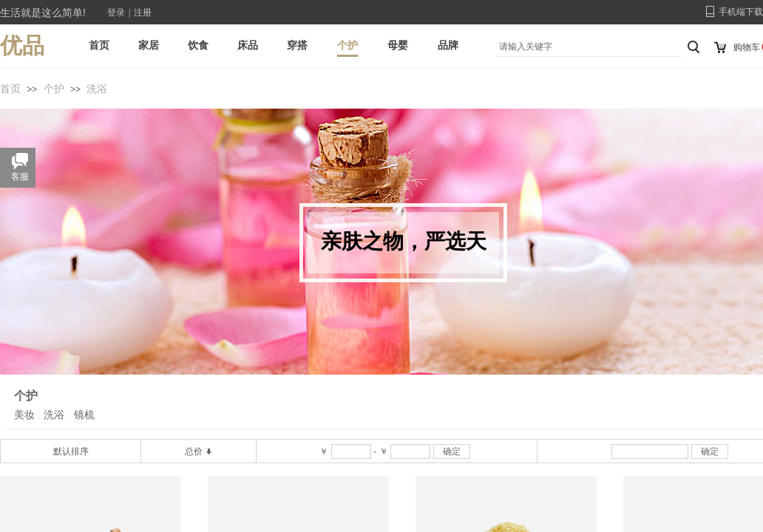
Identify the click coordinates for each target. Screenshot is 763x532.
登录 (116, 13)
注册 (143, 13)
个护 (54, 89)
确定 (452, 451)
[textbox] (585, 47)
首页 (10, 89)
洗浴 (97, 89)
